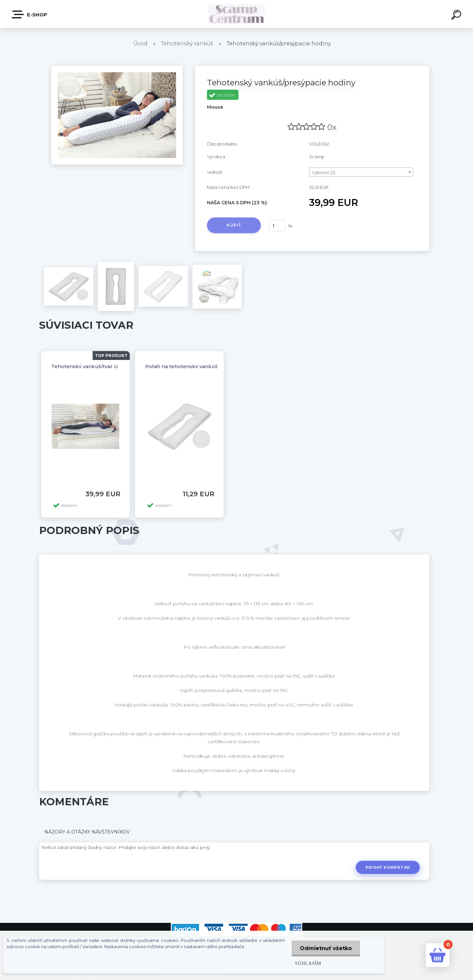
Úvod (140, 44)
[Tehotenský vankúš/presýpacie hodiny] (117, 68)
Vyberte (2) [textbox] (324, 172)
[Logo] (237, 14)
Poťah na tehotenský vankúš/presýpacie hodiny (205, 366)
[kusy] (277, 226)
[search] (457, 16)
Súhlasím (308, 963)
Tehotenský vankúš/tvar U (85, 366)
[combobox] (361, 172)
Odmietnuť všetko (326, 948)
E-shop (30, 14)
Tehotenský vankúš (187, 44)
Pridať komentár (388, 867)
